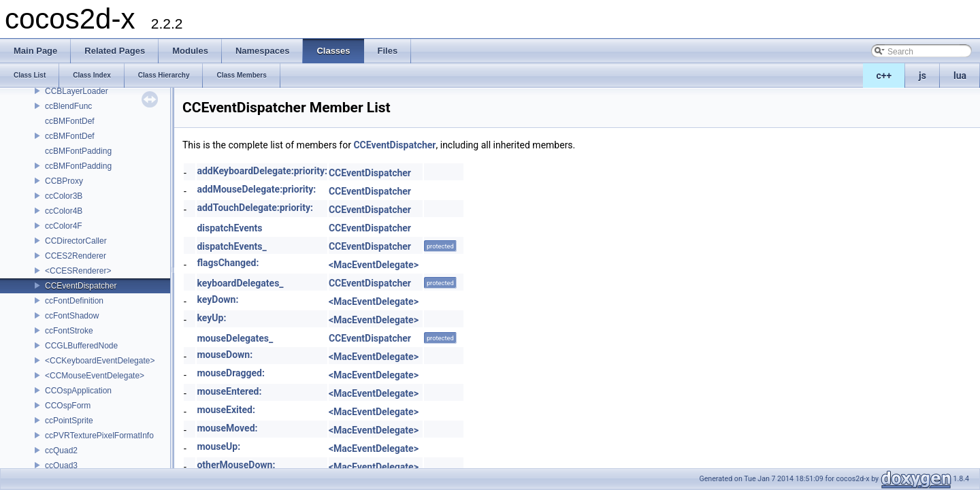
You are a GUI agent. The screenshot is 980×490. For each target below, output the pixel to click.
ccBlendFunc (68, 106)
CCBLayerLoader (77, 91)
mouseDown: (225, 355)
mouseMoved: (227, 428)
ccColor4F (64, 226)
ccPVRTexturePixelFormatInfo (99, 436)
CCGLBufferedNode (81, 346)
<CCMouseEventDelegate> (95, 376)
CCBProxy (64, 181)
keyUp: (211, 318)
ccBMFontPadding (78, 151)
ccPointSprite (69, 421)
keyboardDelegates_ (240, 283)
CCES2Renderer (76, 256)
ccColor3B (64, 196)
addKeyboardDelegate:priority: (262, 171)
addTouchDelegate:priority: (255, 208)
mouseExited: (226, 410)
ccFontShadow (72, 316)
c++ (884, 76)
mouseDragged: (231, 373)
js (922, 76)
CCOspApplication (78, 391)
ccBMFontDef (70, 121)
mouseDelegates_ (235, 338)
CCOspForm (68, 406)
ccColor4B (64, 211)
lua (960, 76)
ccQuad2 (61, 451)
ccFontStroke (69, 331)
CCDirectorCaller (76, 241)
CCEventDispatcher (81, 286)
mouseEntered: (229, 391)
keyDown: (217, 299)
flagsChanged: (228, 263)
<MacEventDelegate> (374, 265)
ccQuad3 (61, 465)
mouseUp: (218, 446)
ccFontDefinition (74, 301)
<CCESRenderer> (78, 271)
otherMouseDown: (236, 465)
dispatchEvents (229, 228)
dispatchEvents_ (231, 246)
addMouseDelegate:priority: (256, 189)
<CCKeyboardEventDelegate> (100, 361)
